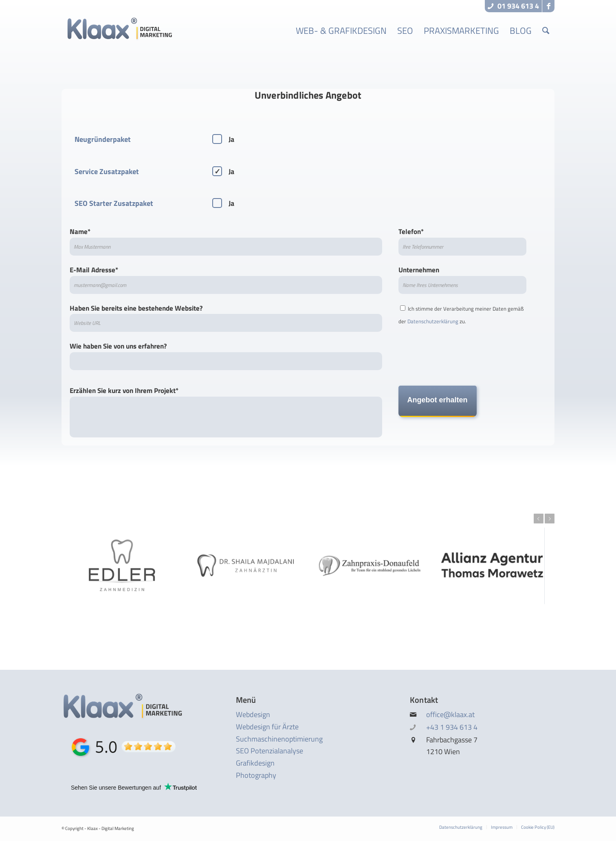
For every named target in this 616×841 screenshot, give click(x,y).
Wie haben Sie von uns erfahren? (226, 355)
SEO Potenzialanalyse (269, 751)
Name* (226, 241)
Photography (256, 775)
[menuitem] (341, 31)
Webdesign (253, 714)
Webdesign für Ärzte (267, 727)
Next (550, 519)
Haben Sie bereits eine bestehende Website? (226, 318)
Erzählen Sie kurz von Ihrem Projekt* (226, 411)
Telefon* (463, 241)
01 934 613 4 (513, 6)
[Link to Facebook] (548, 6)
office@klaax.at (450, 714)
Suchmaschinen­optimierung (279, 739)
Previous (539, 519)
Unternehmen (463, 279)
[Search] (546, 31)
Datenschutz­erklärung (433, 321)
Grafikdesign (255, 763)
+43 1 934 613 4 (452, 727)
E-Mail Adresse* (226, 279)
